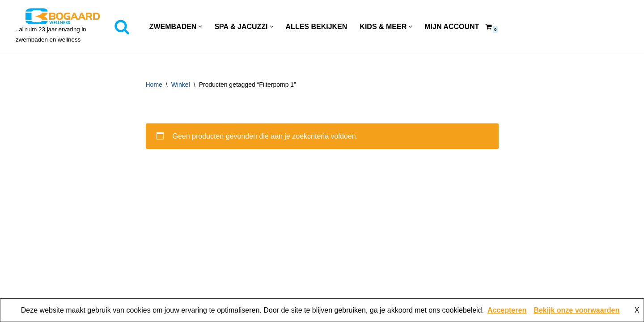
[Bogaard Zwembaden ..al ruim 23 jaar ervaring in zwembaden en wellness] (63, 26)
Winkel (181, 85)
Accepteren (507, 310)
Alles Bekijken (317, 27)
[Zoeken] (122, 27)
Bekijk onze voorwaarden (576, 310)
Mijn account (452, 27)
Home (154, 85)
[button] (200, 27)
